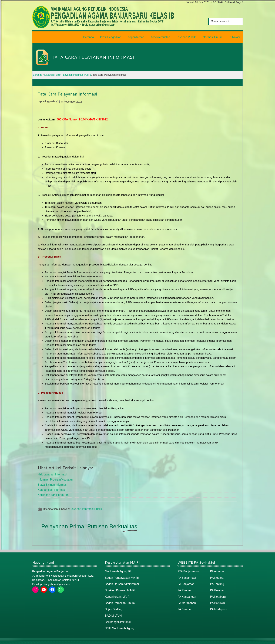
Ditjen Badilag (113, 605)
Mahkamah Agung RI (117, 569)
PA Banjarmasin (187, 575)
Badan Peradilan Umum (119, 599)
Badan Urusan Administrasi (121, 581)
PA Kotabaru (217, 593)
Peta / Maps (235, 640)
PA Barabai (184, 605)
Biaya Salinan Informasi (52, 483)
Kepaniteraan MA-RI (117, 593)
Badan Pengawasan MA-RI (121, 575)
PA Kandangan (186, 593)
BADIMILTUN (113, 611)
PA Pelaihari (217, 587)
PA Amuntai (217, 569)
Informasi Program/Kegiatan (54, 478)
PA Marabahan (186, 599)
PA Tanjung (217, 581)
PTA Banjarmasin (188, 569)
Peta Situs (220, 640)
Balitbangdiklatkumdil (117, 617)
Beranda (207, 640)
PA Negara (216, 575)
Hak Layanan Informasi (51, 473)
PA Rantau (184, 587)
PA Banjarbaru (186, 581)
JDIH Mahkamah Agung (119, 623)
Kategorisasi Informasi (51, 487)
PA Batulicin (217, 599)
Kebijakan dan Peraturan (52, 492)
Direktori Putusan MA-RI (119, 587)
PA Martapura (218, 605)
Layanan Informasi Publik (85, 506)
